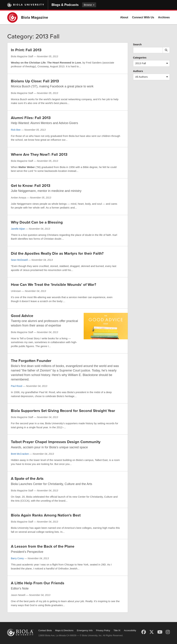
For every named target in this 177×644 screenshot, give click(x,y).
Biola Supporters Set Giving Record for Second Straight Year (63, 411)
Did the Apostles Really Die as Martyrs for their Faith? (57, 253)
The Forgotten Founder (31, 361)
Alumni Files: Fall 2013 (31, 118)
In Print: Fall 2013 (26, 50)
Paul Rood (17, 386)
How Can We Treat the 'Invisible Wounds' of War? (53, 285)
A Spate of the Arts (27, 479)
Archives (164, 17)
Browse (89, 5)
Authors (138, 71)
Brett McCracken (20, 454)
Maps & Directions (64, 630)
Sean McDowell (19, 260)
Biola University (29, 5)
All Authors (153, 77)
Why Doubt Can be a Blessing (37, 222)
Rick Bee (16, 130)
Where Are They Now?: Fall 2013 (39, 155)
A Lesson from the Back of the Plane (43, 546)
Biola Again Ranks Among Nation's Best (46, 515)
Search (137, 44)
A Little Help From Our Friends (38, 583)
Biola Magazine (35, 17)
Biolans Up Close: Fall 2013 (35, 81)
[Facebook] (144, 632)
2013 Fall (153, 63)
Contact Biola (45, 630)
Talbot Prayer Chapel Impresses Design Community (56, 442)
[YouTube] (160, 632)
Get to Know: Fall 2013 (31, 186)
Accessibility (130, 630)
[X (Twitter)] (152, 632)
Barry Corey (17, 558)
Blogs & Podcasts (65, 5)
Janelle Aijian (18, 229)
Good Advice (22, 316)
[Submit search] (166, 50)
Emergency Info (85, 630)
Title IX (117, 630)
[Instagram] (168, 632)
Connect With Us (143, 17)
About (124, 17)
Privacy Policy (103, 630)
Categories (140, 58)
